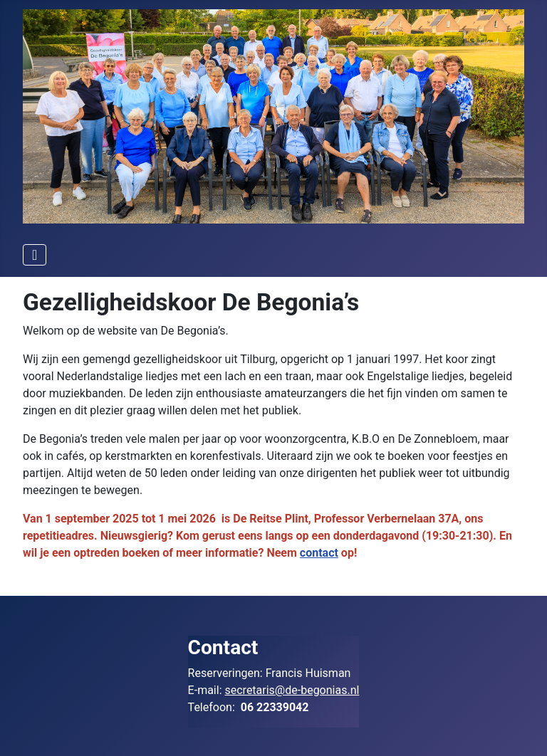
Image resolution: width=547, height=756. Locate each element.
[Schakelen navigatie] (35, 255)
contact (319, 553)
